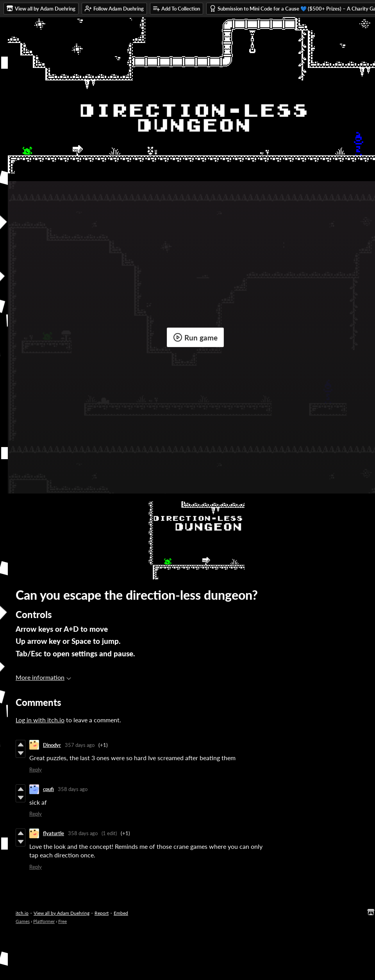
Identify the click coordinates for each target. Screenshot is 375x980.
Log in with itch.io (40, 720)
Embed (121, 913)
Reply (36, 770)
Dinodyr (52, 745)
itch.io (22, 913)
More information (43, 677)
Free (62, 921)
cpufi (48, 789)
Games (23, 921)
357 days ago (80, 745)
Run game (195, 337)
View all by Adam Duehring (62, 913)
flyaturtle (54, 833)
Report (102, 913)
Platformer (44, 921)
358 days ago (73, 789)
